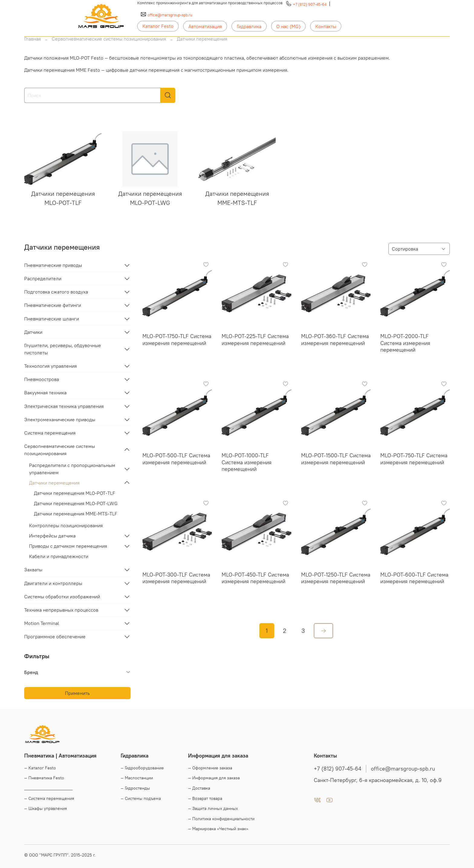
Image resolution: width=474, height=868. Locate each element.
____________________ (48, 788)
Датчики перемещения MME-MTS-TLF (76, 514)
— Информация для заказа (214, 778)
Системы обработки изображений (62, 597)
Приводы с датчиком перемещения (68, 546)
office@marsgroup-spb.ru (170, 15)
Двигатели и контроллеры (53, 583)
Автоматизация (205, 26)
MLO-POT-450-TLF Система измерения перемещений (255, 578)
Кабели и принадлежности (59, 556)
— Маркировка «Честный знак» (218, 829)
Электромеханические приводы (60, 419)
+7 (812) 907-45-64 (310, 4)
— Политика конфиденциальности (221, 819)
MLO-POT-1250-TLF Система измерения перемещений (336, 578)
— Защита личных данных (213, 808)
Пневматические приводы (53, 265)
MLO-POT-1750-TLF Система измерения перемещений (177, 340)
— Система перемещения (49, 798)
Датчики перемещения (54, 483)
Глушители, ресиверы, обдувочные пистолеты (63, 349)
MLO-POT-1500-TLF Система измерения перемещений (336, 459)
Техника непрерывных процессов (61, 610)
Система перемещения (50, 433)
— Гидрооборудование (142, 768)
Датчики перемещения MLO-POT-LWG (76, 503)
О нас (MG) (288, 26)
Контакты (326, 26)
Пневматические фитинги (53, 305)
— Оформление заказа (210, 768)
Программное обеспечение (55, 636)
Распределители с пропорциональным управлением (72, 469)
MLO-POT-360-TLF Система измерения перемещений (335, 340)
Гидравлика (249, 26)
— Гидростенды (135, 788)
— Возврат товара (205, 798)
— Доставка (199, 788)
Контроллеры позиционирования (66, 525)
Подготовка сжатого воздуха (56, 292)
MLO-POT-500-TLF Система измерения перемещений (176, 459)
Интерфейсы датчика (52, 536)
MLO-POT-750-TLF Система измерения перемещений (414, 459)
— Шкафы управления (45, 808)
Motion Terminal (42, 623)
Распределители (43, 278)
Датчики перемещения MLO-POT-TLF (75, 493)
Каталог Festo (158, 26)
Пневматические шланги (52, 319)
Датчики (33, 332)
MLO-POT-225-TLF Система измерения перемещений (255, 340)
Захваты (33, 570)
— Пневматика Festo (44, 778)
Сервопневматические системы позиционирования (109, 39)
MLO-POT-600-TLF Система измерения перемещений (414, 578)
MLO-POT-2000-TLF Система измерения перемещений (405, 343)
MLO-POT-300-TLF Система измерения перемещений (176, 578)
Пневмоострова (42, 379)
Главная (32, 39)
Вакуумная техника (45, 393)
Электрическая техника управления (64, 406)
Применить (77, 693)
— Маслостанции (137, 778)
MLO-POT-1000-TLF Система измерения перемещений (247, 462)
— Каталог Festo (40, 768)
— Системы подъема (141, 798)
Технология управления (50, 366)
